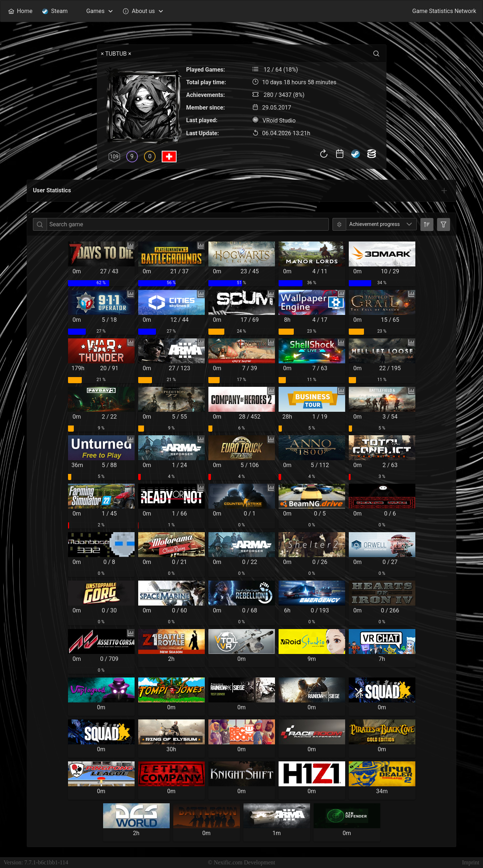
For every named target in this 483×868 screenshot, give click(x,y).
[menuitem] (20, 11)
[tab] (444, 191)
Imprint (471, 862)
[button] (409, 224)
